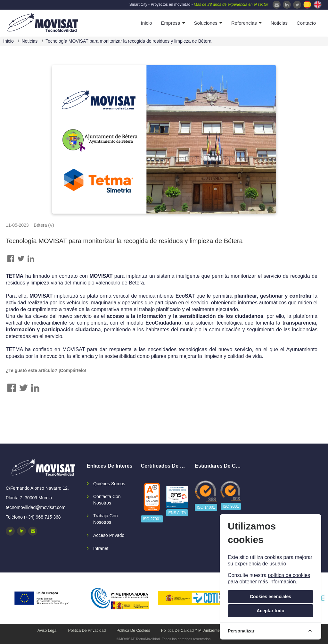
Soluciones (205, 23)
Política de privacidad (87, 631)
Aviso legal (47, 631)
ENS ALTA (177, 513)
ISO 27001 (152, 519)
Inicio (147, 23)
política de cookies (289, 575)
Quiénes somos (109, 484)
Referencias (244, 23)
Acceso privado (109, 535)
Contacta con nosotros (107, 500)
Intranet (101, 548)
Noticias (279, 23)
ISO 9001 (231, 506)
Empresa (171, 23)
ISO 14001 (206, 507)
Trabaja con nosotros (106, 519)
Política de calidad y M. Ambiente (190, 631)
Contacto (306, 23)
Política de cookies (133, 631)
